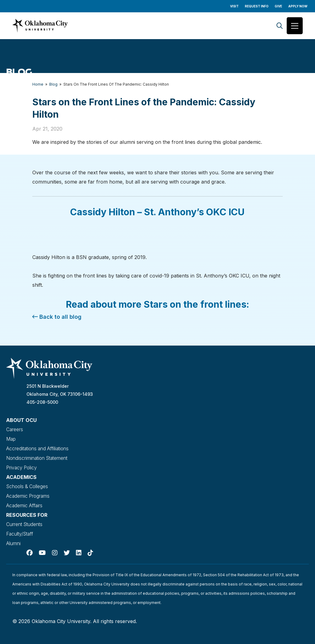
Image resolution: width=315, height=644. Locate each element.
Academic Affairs (25, 503)
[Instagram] (55, 549)
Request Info (257, 6)
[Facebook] (30, 549)
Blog (53, 84)
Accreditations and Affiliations (39, 448)
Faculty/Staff (21, 531)
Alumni (13, 540)
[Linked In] (79, 549)
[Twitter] (67, 549)
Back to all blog (57, 317)
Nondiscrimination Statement (38, 457)
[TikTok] (90, 549)
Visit (234, 6)
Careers (15, 429)
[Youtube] (42, 549)
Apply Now (298, 6)
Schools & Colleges (28, 485)
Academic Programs (28, 494)
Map (11, 439)
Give (278, 6)
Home (38, 84)
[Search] (280, 26)
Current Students (25, 522)
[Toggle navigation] (295, 26)
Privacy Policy (22, 466)
